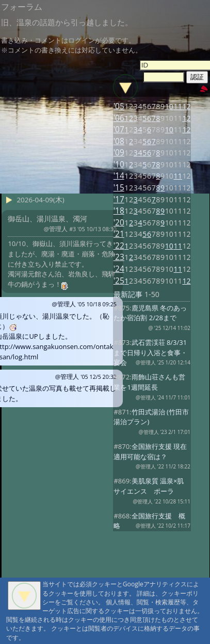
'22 (119, 246)
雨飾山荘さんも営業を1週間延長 (149, 382)
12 (186, 106)
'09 (119, 153)
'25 (119, 281)
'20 (119, 223)
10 (169, 106)
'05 (119, 106)
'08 (119, 141)
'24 (119, 269)
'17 (119, 199)
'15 (119, 188)
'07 (119, 129)
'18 (119, 211)
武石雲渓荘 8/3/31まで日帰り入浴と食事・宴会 (150, 353)
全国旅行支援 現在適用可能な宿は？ (150, 451)
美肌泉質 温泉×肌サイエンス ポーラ (149, 486)
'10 (119, 164)
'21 (119, 234)
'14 (119, 176)
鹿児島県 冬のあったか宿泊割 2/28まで (150, 313)
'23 (119, 257)
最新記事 (128, 294)
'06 (119, 118)
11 (178, 106)
